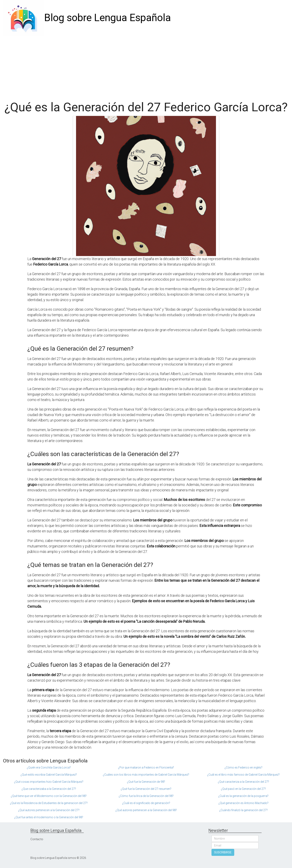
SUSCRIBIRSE (223, 852)
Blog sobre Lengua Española (108, 18)
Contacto (37, 839)
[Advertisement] (146, 66)
